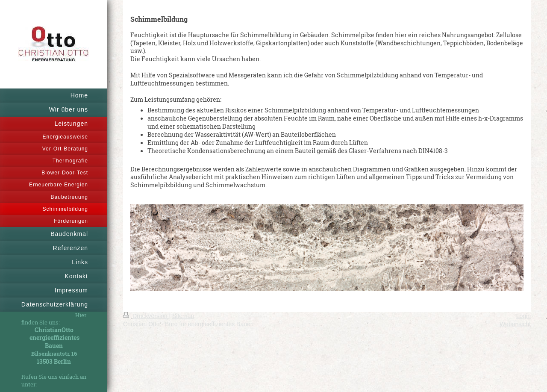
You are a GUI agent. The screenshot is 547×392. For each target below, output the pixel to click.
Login (523, 316)
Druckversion (146, 316)
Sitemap (183, 316)
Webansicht (515, 324)
